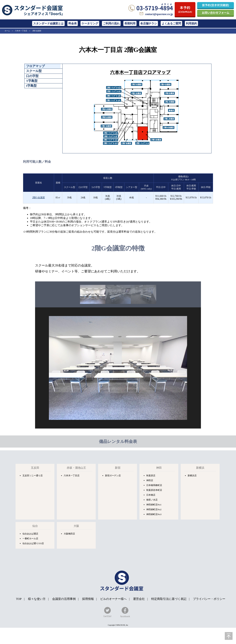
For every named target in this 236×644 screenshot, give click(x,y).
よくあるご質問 (171, 23)
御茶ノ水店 (152, 500)
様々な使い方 (37, 599)
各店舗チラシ (149, 23)
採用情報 (88, 599)
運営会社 (139, 599)
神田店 (150, 480)
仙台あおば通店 (30, 534)
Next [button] (204, 368)
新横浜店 (192, 476)
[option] (93, 294)
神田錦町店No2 (154, 509)
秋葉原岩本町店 (154, 490)
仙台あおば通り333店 (33, 543)
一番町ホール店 (30, 539)
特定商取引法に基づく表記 (169, 599)
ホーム (7, 31)
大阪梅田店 (69, 534)
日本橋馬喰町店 (154, 485)
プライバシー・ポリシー (209, 599)
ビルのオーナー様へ (113, 599)
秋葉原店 (151, 476)
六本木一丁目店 (21, 31)
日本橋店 (151, 495)
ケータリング (90, 23)
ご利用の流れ (111, 23)
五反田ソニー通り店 (33, 476)
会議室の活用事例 (64, 599)
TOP (19, 599)
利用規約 (191, 23)
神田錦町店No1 (154, 505)
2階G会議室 (37, 31)
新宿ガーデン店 (113, 476)
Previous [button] (32, 368)
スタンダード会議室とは (48, 23)
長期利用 (130, 23)
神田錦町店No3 (154, 514)
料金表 (73, 23)
